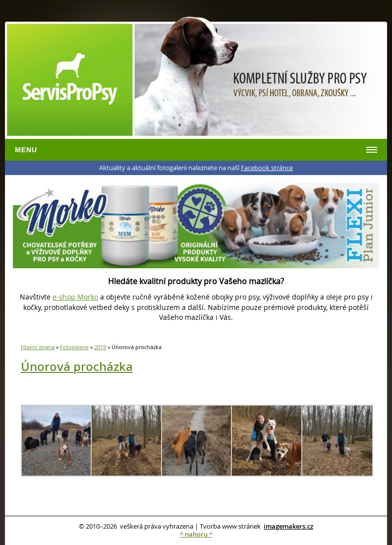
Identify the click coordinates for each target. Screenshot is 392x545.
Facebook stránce (267, 168)
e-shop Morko (75, 297)
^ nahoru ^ (196, 534)
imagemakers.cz (288, 526)
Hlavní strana (38, 347)
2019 (100, 347)
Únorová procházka (77, 366)
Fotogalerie (74, 347)
